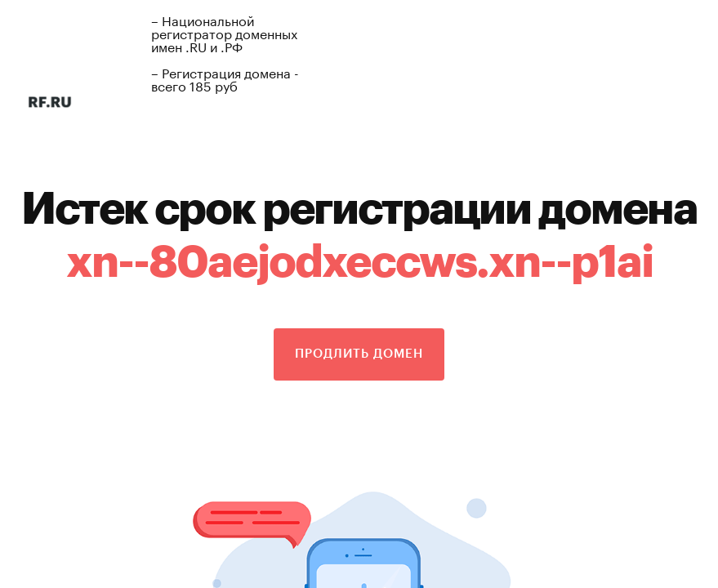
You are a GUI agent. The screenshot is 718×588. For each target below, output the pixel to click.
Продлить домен (359, 354)
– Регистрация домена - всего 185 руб (225, 78)
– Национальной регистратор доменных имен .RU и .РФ (224, 32)
